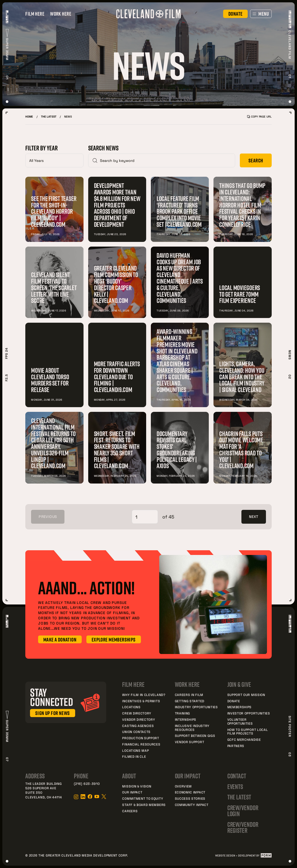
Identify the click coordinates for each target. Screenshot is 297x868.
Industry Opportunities (196, 707)
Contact (237, 776)
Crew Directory (137, 713)
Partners (236, 746)
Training (183, 713)
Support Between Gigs (195, 736)
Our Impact (132, 792)
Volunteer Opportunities (240, 721)
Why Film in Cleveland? (144, 695)
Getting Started (190, 701)
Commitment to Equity (143, 798)
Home (29, 117)
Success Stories (190, 798)
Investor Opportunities (249, 713)
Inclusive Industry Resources (192, 728)
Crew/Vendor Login (243, 811)
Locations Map (135, 750)
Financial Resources (141, 744)
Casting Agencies (138, 726)
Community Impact (192, 805)
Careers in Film (189, 695)
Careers (130, 811)
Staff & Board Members (144, 805)
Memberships (240, 707)
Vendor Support (190, 742)
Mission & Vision (137, 786)
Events (235, 787)
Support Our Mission (246, 695)
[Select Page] (145, 517)
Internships (186, 719)
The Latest (49, 117)
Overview (183, 786)
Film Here (35, 14)
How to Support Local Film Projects (248, 732)
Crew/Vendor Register (243, 827)
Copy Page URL (259, 117)
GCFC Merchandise (244, 739)
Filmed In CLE (134, 756)
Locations (131, 707)
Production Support (141, 738)
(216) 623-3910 (87, 784)
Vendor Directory (139, 719)
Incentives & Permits (141, 701)
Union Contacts (136, 732)
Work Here (61, 14)
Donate (234, 701)
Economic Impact (190, 792)
